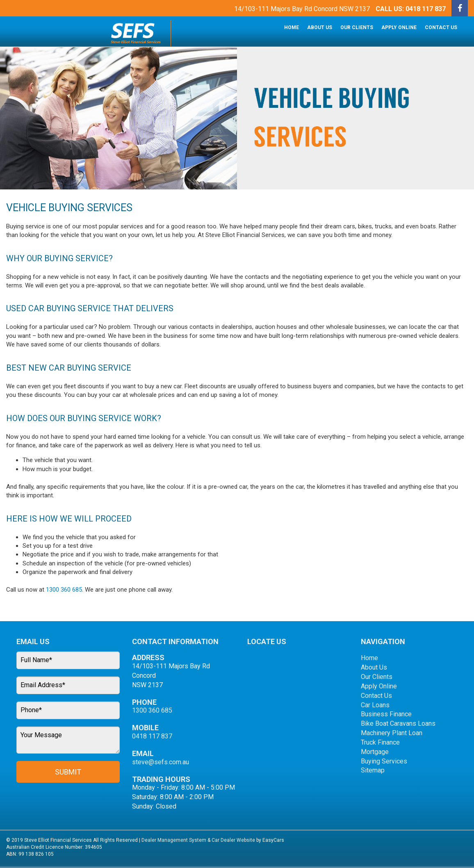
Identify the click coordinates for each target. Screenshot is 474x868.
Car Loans (375, 705)
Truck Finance (380, 742)
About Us (320, 27)
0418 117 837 (426, 9)
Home (292, 27)
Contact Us (441, 27)
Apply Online (399, 27)
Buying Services (384, 761)
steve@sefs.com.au (161, 762)
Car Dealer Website (233, 840)
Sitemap (373, 770)
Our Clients (357, 27)
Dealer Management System (174, 840)
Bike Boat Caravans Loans (398, 723)
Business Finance (386, 714)
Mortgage (375, 752)
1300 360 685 (64, 590)
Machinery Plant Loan (392, 733)
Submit (68, 772)
